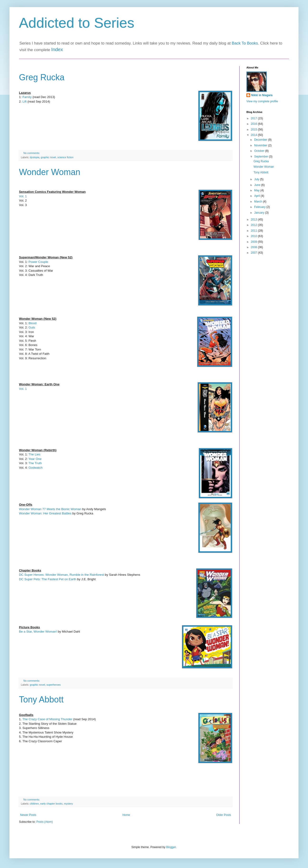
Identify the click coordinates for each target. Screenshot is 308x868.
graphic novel (48, 157)
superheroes (54, 685)
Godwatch (35, 468)
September (262, 157)
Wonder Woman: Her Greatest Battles (45, 513)
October (260, 151)
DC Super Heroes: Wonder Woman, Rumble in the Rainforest (61, 575)
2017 (254, 118)
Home (126, 815)
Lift (25, 101)
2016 (254, 124)
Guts (32, 327)
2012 (254, 225)
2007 (254, 253)
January (260, 213)
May (257, 190)
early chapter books (51, 804)
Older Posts (224, 815)
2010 (254, 236)
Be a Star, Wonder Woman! (38, 632)
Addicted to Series (77, 23)
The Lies (34, 454)
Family (28, 97)
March (259, 202)
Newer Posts (28, 815)
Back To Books (245, 43)
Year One (35, 459)
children (34, 804)
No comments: (32, 153)
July (257, 179)
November (261, 145)
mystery (68, 804)
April (257, 196)
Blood (33, 323)
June (258, 185)
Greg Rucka (42, 77)
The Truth (35, 463)
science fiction (65, 157)
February (260, 207)
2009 (254, 242)
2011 (254, 231)
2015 (254, 130)
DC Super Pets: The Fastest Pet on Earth (48, 579)
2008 (254, 247)
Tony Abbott (41, 699)
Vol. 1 (23, 196)
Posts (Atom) (44, 822)
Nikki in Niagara (262, 95)
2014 (254, 135)
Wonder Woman (50, 172)
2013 (254, 220)
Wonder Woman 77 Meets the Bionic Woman (50, 509)
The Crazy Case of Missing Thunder (47, 719)
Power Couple (38, 262)
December (261, 140)
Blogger (171, 847)
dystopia (35, 157)
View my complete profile (262, 101)
